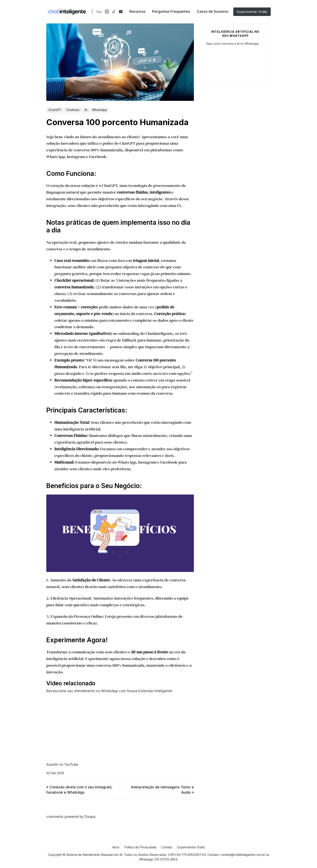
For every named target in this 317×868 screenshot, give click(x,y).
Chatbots (73, 110)
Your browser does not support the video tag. (235, 64)
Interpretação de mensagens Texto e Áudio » (162, 790)
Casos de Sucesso (213, 12)
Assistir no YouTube (62, 765)
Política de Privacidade (140, 847)
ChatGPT (55, 110)
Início (116, 847)
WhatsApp (99, 110)
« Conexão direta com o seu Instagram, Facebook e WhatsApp (79, 790)
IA (86, 110)
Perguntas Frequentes (171, 12)
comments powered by (71, 817)
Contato (167, 847)
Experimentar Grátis (252, 12)
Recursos (137, 12)
